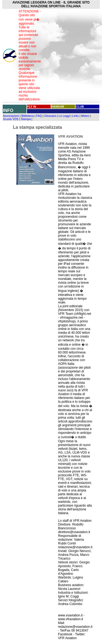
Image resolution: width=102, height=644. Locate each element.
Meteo (85, 116)
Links (75, 116)
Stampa (26, 119)
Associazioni (11, 116)
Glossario (50, 116)
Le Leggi (64, 116)
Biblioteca (28, 116)
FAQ (39, 116)
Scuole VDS (11, 119)
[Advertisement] (72, 55)
